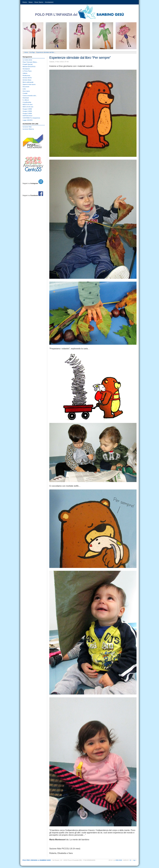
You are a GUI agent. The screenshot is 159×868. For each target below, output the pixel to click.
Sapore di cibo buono (29, 84)
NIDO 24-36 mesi (28, 107)
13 (130, 860)
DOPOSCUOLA (27, 116)
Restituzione (26, 75)
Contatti (25, 93)
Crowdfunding (27, 102)
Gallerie (25, 73)
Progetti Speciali (28, 64)
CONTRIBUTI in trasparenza (31, 118)
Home (25, 2)
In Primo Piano (27, 71)
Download (26, 98)
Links (24, 89)
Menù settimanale (28, 82)
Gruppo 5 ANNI (27, 113)
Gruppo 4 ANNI (27, 111)
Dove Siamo (39, 2)
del (37, 860)
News (31, 2)
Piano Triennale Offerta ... (30, 62)
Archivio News (27, 80)
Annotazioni (49, 2)
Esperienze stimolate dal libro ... (46, 52)
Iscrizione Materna (28, 129)
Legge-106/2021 (28, 120)
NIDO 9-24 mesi (28, 104)
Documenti (26, 87)
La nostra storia (27, 60)
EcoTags (32, 52)
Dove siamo (26, 91)
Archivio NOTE (27, 78)
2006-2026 (119, 860)
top (134, 860)
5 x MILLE (26, 100)
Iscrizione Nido (27, 127)
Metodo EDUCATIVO (29, 67)
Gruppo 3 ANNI (27, 109)
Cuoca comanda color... (30, 96)
